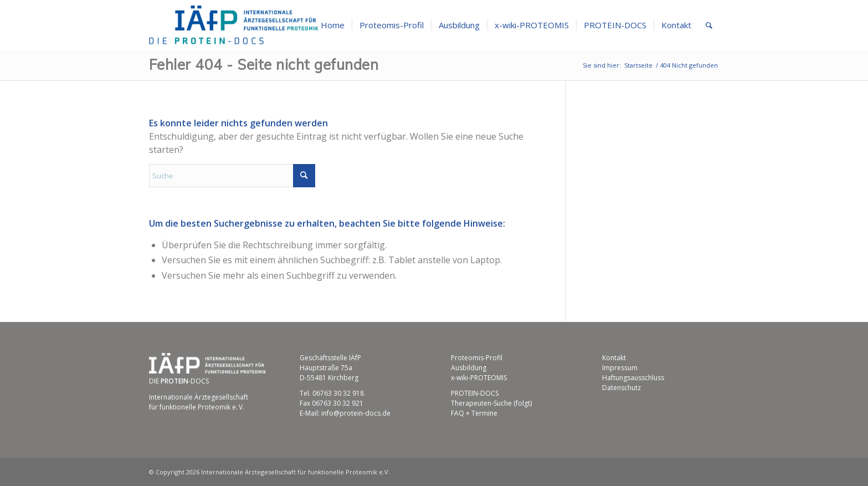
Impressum (620, 368)
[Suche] (709, 25)
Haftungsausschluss (633, 378)
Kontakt (614, 358)
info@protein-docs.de (356, 413)
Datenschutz (622, 388)
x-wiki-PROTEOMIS (479, 378)
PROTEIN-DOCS (475, 393)
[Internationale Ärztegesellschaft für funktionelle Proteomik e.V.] (234, 25)
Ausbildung (469, 368)
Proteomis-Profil (477, 358)
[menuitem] (333, 25)
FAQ (458, 413)
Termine (484, 413)
